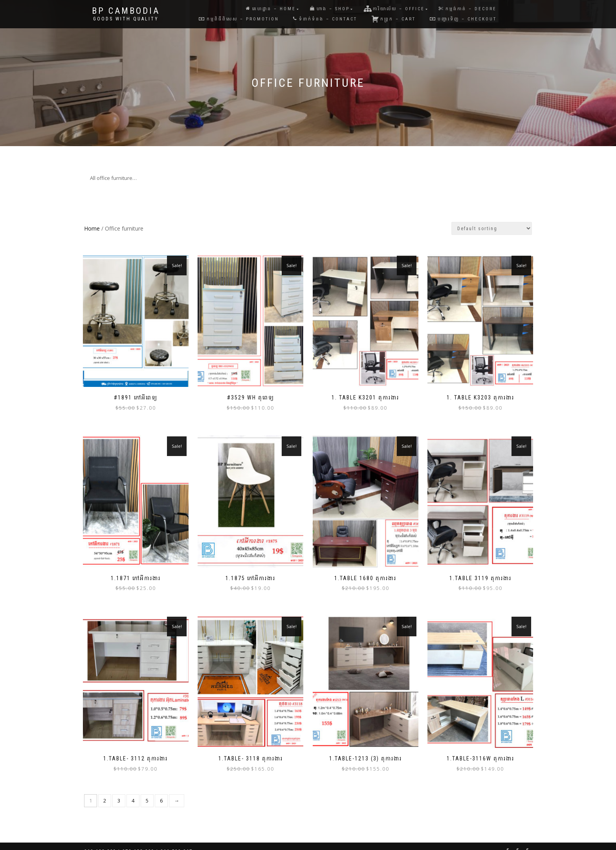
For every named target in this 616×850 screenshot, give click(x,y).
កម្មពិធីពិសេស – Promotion (239, 19)
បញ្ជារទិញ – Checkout (463, 19)
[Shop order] (492, 228)
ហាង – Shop (330, 9)
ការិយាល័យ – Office (394, 9)
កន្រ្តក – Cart (393, 19)
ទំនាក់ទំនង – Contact (325, 19)
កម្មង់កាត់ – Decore (468, 9)
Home (92, 228)
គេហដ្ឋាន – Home (271, 9)
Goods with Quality (126, 19)
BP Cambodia (126, 11)
